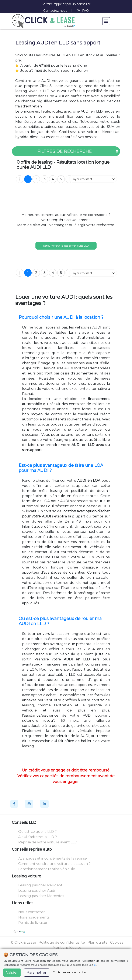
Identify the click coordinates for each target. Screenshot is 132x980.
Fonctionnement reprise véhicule (47, 869)
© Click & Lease (23, 942)
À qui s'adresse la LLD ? (38, 837)
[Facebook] (14, 804)
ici (95, 965)
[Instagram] (29, 804)
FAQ (83, 11)
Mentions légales (67, 948)
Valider (12, 972)
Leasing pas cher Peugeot (40, 885)
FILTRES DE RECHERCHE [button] (78, 151)
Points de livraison (33, 923)
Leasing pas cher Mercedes (41, 896)
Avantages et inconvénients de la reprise (53, 858)
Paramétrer (37, 972)
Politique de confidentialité (62, 942)
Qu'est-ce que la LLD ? (37, 832)
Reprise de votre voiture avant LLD (48, 842)
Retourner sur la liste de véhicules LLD (66, 246)
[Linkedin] (44, 804)
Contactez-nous (55, 11)
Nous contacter (32, 912)
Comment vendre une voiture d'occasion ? (54, 864)
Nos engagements (34, 917)
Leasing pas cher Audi (37, 891)
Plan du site (98, 942)
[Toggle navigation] (106, 21)
